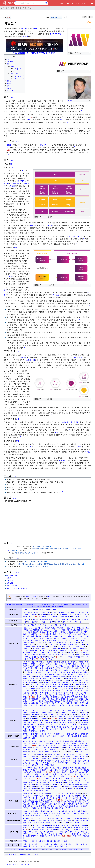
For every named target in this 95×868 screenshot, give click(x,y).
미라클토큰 (42, 770)
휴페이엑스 (33, 731)
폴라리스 (79, 655)
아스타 (83, 718)
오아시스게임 (45, 763)
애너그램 (31, 802)
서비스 (6, 183)
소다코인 (31, 718)
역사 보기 (59, 17)
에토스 (45, 780)
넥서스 (41, 628)
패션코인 (82, 727)
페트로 (64, 841)
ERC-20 (49, 225)
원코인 (71, 844)
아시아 (34, 849)
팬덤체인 (79, 788)
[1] (82, 111)
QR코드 (30, 120)
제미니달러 (44, 834)
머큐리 (38, 734)
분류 (6, 854)
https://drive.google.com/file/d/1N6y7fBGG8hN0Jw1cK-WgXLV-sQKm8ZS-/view (56, 548)
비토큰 (64, 798)
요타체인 (57, 804)
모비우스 (51, 625)
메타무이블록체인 (53, 632)
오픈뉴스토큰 (27, 782)
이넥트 (58, 691)
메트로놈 (72, 632)
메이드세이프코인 (59, 818)
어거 (53, 802)
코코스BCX (60, 763)
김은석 (9, 150)
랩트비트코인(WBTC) (59, 612)
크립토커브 (43, 846)
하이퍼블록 (78, 657)
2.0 (10, 548)
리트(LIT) (42, 743)
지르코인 (29, 749)
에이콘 (39, 780)
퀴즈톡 (48, 786)
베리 (42, 716)
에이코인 (48, 687)
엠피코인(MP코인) (75, 780)
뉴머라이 (45, 794)
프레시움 (69, 703)
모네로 (44, 734)
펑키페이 (32, 729)
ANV (24, 768)
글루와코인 (71, 710)
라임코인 (39, 811)
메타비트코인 (31, 674)
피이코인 (64, 751)
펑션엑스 (65, 822)
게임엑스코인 (40, 755)
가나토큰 (26, 794)
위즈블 (77, 646)
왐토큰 (50, 804)
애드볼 (55, 778)
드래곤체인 (81, 628)
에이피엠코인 (57, 687)
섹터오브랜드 (55, 745)
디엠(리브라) (62, 712)
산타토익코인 (48, 772)
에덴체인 (84, 640)
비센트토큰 (34, 830)
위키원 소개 (16, 865)
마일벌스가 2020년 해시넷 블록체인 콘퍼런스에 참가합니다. (34, 53)
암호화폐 (8, 605)
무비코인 (34, 770)
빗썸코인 (78, 830)
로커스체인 (45, 630)
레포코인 (59, 668)
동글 (36, 768)
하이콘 (70, 657)
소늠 (34, 820)
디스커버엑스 (59, 666)
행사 (79, 849)
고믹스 (25, 844)
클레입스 (35, 788)
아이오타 (47, 813)
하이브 (55, 705)
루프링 (69, 826)
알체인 (45, 640)
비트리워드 (42, 678)
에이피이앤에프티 (65, 685)
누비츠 (55, 664)
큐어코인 (84, 653)
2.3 (16, 548)
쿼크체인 (64, 653)
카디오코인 (60, 806)
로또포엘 (67, 668)
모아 (78, 632)
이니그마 (45, 648)
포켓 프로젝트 (45, 703)
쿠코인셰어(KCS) (32, 836)
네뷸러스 (32, 664)
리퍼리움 (57, 796)
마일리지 (36, 29)
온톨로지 (43, 804)
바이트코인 (56, 734)
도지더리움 (27, 620)
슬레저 (61, 718)
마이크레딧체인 (72, 796)
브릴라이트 (52, 759)
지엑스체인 (38, 806)
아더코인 (65, 638)
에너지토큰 (52, 747)
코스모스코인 (46, 653)
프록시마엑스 (74, 822)
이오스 (65, 648)
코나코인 (60, 749)
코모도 (85, 736)
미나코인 (42, 634)
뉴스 (8, 8)
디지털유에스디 (55, 826)
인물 (75, 849)
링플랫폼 (10, 583)
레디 (46, 668)
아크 (24, 640)
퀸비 (72, 749)
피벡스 (35, 738)
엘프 (82, 642)
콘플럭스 (56, 653)
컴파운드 (52, 749)
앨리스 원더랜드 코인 (67, 778)
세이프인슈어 (73, 798)
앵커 (57, 820)
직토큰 (36, 695)
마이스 (74, 670)
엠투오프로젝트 (12, 586)
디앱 (30, 447)
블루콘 (54, 716)
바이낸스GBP (35, 828)
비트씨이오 (60, 678)
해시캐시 (53, 609)
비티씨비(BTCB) (63, 830)
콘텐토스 (32, 786)
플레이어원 (30, 765)
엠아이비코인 (41, 644)
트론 (57, 788)
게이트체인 (27, 826)
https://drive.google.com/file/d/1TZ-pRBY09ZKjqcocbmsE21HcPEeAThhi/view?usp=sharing (50, 564)
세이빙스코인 (44, 745)
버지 (63, 734)
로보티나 (75, 668)
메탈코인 (65, 714)
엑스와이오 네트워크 (71, 687)
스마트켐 (44, 680)
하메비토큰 (82, 729)
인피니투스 (39, 693)
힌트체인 (69, 808)
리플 (44, 625)
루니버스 (54, 630)
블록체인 (24, 29)
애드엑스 (38, 802)
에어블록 (59, 802)
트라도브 (51, 699)
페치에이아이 (34, 703)
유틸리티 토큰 (77, 357)
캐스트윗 (53, 784)
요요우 (36, 782)
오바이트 (81, 644)
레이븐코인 (33, 743)
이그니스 (51, 691)
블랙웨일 (48, 676)
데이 (38, 826)
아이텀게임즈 (77, 761)
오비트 (53, 832)
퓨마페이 (56, 729)
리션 (48, 670)
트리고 (34, 808)
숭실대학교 (44, 145)
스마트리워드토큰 (35, 761)
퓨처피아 (61, 703)
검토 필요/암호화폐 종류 (18, 854)
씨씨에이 (73, 745)
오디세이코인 (52, 644)
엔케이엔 (60, 642)
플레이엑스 (39, 765)
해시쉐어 (84, 617)
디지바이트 (33, 757)
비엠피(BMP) (84, 770)
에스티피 (61, 747)
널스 (31, 628)
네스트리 (40, 664)
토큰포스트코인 (35, 699)
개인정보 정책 (7, 865)
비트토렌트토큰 (80, 818)
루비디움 (62, 630)
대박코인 (81, 664)
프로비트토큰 (67, 836)
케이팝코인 (67, 784)
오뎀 (85, 780)
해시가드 (79, 751)
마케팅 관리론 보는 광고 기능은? (25, 553)
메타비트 (74, 768)
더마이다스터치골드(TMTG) (59, 741)
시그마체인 (35, 638)
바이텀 (66, 743)
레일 (64, 826)
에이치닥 (76, 813)
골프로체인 (65, 662)
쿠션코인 (76, 725)
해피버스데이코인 (81, 705)
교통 (30, 849)
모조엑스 (40, 674)
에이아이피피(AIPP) (31, 736)
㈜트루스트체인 (55, 34)
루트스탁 (71, 612)
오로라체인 (62, 644)
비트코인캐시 (27, 617)
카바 (60, 695)
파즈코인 (74, 727)
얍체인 (77, 640)
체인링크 (51, 806)
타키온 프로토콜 (38, 822)
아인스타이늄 (46, 617)
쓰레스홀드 (60, 800)
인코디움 (31, 693)
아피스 (30, 685)
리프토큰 (80, 630)
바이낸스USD (47, 828)
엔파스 (31, 763)
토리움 (59, 727)
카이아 (80, 651)
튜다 (52, 788)
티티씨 (72, 655)
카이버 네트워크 (64, 834)
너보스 (25, 628)
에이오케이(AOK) (29, 642)
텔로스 (58, 655)
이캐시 (45, 609)
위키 (3, 8)
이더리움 (33, 225)
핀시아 (58, 657)
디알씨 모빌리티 (77, 666)
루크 (68, 630)
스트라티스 (80, 636)
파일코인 (57, 822)
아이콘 (84, 638)
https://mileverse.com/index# (41, 546)
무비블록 (26, 770)
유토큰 (69, 820)
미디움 (49, 634)
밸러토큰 (77, 828)
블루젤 (58, 798)
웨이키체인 (61, 646)
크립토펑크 (79, 749)
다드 (51, 794)
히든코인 (42, 731)
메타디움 (80, 672)
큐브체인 (71, 653)
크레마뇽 (85, 786)
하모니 (64, 657)
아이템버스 (81, 776)
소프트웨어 (73, 236)
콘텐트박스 (40, 786)
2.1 (12, 548)
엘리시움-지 (82, 802)
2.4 (18, 548)
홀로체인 (49, 659)
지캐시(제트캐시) (52, 736)
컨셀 (73, 695)
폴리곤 (54, 703)
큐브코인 (27, 808)
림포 (63, 796)
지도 (60, 849)
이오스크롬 (82, 648)
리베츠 (53, 811)
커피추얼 (49, 725)
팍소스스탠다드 (60, 701)
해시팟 (71, 705)
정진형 (70, 101)
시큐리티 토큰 (21, 357)
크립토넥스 (44, 836)
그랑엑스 (74, 662)
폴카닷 (87, 655)
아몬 (78, 718)
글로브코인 (62, 710)
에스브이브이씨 (38, 687)
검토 (49, 597)
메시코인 (75, 757)
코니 (84, 834)
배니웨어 (67, 674)
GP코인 (33, 710)
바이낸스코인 (58, 828)
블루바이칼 (74, 770)
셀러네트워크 (48, 636)
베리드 (74, 674)
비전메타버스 (72, 759)
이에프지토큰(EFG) (78, 747)
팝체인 (72, 788)
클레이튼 (34, 655)
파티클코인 (27, 738)
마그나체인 (39, 844)
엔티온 (83, 813)
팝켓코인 (70, 701)
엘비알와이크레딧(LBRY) (58, 780)
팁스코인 (48, 751)
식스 (81, 774)
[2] (10, 135)
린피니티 (61, 811)
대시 (32, 734)
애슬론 (30, 721)
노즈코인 (26, 712)
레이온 (52, 668)
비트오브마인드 (71, 678)
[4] (79, 319)
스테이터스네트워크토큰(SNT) (43, 800)
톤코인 (44, 699)
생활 (56, 849)
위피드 (83, 646)
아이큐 (73, 776)
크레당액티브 (57, 786)
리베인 (45, 796)
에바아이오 (27, 687)
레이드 (45, 757)
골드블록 (57, 662)
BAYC (25, 741)
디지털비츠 (28, 630)
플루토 (82, 703)
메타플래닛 (84, 757)
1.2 (14, 546)
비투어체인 (33, 678)
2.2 (14, 548)
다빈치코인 (35, 712)
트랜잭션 (62, 460)
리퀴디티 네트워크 (49, 714)
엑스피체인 (61, 721)
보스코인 (68, 634)
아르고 (72, 638)
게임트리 (49, 755)
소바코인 (57, 772)
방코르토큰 (68, 828)
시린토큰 (66, 680)
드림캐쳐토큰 (44, 768)
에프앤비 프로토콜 (80, 685)
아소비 (56, 776)
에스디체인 (67, 813)
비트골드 (38, 609)
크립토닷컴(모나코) (33, 727)
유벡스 (44, 691)
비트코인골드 (52, 615)
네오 (35, 628)
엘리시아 (57, 689)
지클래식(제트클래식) (73, 736)
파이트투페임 (53, 846)
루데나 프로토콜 (55, 757)
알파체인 (82, 800)
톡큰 (47, 788)
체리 (41, 695)
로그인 (86, 3)
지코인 (62, 736)
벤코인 (31, 676)
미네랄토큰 (35, 759)
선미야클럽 (74, 743)
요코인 (45, 646)
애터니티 (53, 640)
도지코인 (37, 612)
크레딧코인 (55, 697)
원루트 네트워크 (70, 832)
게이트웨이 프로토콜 (44, 710)
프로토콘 (27, 657)
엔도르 (74, 802)
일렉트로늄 (72, 723)
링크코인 (26, 828)
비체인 (25, 678)
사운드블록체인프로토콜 (32, 772)
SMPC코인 (40, 662)
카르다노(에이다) (75, 622)
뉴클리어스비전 (28, 811)
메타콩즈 (59, 743)
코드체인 (37, 653)
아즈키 (35, 747)
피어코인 (50, 657)
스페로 (75, 774)
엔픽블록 (34, 689)
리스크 (73, 630)
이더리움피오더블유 (46, 622)
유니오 (68, 782)
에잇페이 (46, 721)
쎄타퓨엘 (39, 776)
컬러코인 (29, 653)
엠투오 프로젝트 (68, 689)
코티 (70, 725)
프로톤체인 (72, 729)
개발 (22, 849)
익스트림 (81, 691)
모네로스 (73, 714)
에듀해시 (79, 778)
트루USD (57, 836)
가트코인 (49, 662)
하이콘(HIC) (63, 705)
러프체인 (46, 811)
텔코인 (25, 699)
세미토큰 (27, 745)
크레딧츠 (26, 655)
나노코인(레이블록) (30, 625)
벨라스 (61, 634)
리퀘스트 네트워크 (34, 714)
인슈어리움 (80, 804)
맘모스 (42, 632)
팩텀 (76, 701)
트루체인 (65, 655)
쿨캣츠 (67, 749)
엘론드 (76, 642)
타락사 (58, 815)
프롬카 (76, 703)
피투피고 (71, 751)
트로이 (33, 751)
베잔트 (47, 716)
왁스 (53, 763)
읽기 (48, 17)
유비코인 (63, 723)
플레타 (43, 657)
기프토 (81, 662)
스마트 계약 (8, 276)
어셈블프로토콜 (45, 685)
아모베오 (68, 800)
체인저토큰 (53, 834)
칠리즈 (55, 695)
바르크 (60, 674)
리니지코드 (31, 670)
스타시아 (29, 774)
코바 (78, 806)
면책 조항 (23, 865)
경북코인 (26, 841)
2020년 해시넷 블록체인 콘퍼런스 (19, 588)
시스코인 (68, 718)
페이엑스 (40, 729)
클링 (62, 697)
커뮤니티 (31, 8)
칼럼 (13, 8)
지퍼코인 (29, 695)
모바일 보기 (30, 865)
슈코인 (63, 636)
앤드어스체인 (62, 640)
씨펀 (46, 776)
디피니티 (40, 818)
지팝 (37, 784)
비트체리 (31, 636)
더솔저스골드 (71, 755)
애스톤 (36, 685)
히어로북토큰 (49, 765)
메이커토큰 (42, 672)
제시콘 (31, 784)
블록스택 (70, 818)
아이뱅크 (81, 745)
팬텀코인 (83, 701)
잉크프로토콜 (68, 693)
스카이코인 (71, 636)
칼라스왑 (75, 834)
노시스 (38, 794)
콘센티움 (46, 697)
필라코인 (50, 808)
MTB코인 (31, 662)
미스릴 (50, 770)
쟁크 (79, 723)
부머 (79, 634)
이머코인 (65, 691)
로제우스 (82, 668)
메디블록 (82, 796)
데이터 (24, 171)
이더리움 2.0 (74, 620)
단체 (49, 849)
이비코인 (73, 691)
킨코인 (67, 697)
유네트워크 (60, 782)
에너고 (55, 685)
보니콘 (52, 798)
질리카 (65, 622)
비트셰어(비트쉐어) (45, 620)
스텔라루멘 (62, 625)
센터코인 (85, 716)
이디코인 (71, 804)
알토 (85, 761)
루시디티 (29, 796)
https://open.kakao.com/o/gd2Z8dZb (34, 567)
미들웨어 (13, 551)
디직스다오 (82, 741)
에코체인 (40, 642)
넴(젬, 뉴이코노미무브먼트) (54, 628)
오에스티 (57, 620)
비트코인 (43, 615)
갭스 (32, 794)
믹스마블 (43, 759)
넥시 (34, 826)
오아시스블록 (31, 646)
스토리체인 (53, 774)
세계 (39, 849)
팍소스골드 (49, 701)
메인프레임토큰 (53, 672)
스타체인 (37, 774)
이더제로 (57, 622)
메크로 (63, 672)
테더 (51, 836)
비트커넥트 (55, 844)
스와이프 (45, 718)
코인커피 (63, 725)
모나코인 (27, 615)
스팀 (60, 774)
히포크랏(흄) (60, 808)
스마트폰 (78, 447)
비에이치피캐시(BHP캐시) (78, 676)
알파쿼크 (40, 778)
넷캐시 (25, 609)
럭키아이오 (39, 668)
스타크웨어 (85, 734)
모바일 (62, 120)
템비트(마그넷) (71, 763)
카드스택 (73, 651)
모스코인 (26, 759)
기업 (46, 849)
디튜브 (52, 768)
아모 (41, 813)
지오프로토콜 (40, 725)
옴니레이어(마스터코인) (61, 617)
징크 (45, 806)
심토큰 (86, 774)
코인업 (35, 846)
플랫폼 (76, 422)
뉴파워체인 (63, 664)
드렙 (88, 628)
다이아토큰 (72, 664)
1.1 (12, 546)
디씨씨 (67, 666)
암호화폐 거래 (30, 360)
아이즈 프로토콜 (76, 682)
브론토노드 (39, 676)
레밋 (40, 625)
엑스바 (53, 721)
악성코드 (56, 295)
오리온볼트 (79, 689)
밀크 (46, 674)
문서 (4, 17)
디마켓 (80, 755)
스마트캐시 (75, 734)
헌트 (24, 707)
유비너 (74, 782)
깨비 (41, 741)
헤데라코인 (40, 659)
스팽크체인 (67, 774)
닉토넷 (68, 628)
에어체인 (67, 802)
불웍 (68, 734)
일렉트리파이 (49, 693)
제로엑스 (35, 834)
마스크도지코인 (64, 670)
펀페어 (80, 763)
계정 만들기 (76, 3)
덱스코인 (45, 826)
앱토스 (71, 640)
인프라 (12, 186)
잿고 (76, 693)
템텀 (54, 727)
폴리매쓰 (56, 751)
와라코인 (49, 723)
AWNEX (26, 710)
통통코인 (66, 727)
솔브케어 (83, 798)
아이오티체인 (57, 813)
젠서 (30, 846)
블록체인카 (85, 811)
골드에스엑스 (33, 741)
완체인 (39, 646)
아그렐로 (46, 682)
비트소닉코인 (45, 830)
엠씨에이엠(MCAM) (74, 721)
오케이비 (60, 832)
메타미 (31, 798)
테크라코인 (83, 697)
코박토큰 (32, 697)
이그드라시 (36, 648)
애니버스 (48, 778)
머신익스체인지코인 (73, 811)
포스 (69, 122)
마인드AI (81, 670)
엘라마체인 (42, 689)
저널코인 (83, 693)
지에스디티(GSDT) (40, 749)
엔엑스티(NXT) (50, 642)
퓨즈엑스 (64, 729)
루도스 (59, 768)
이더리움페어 (32, 622)
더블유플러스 (45, 712)
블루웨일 (64, 676)
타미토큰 (75, 697)
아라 (50, 776)
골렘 (34, 818)
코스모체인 (85, 806)
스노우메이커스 (75, 772)
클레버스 (27, 788)
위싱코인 (51, 782)
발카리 (37, 716)
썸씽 (25, 776)
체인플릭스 (44, 784)
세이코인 (35, 745)
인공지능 (17, 849)
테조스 (52, 655)
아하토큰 (32, 778)
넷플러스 (48, 664)
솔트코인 (36, 680)
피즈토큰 (47, 705)
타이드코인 (75, 617)
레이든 (35, 620)
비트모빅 (51, 678)
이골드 (77, 844)
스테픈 (51, 680)
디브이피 (49, 666)
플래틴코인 (36, 657)
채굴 (24, 8)
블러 (27, 830)
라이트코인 (46, 612)
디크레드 (36, 630)
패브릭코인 (42, 808)
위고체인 (70, 646)
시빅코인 (74, 680)
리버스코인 (38, 796)
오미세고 (41, 723)
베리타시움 (82, 674)
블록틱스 (56, 676)
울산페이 (57, 841)
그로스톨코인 (27, 612)
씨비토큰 (38, 682)
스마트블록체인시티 (31, 813)
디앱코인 (74, 741)
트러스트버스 (61, 699)
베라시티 (57, 770)
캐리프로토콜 (70, 806)
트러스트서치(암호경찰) (75, 699)
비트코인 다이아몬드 (66, 615)
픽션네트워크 (38, 791)
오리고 (42, 736)
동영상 (18, 8)
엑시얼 (82, 687)
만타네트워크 (32, 672)
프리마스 (29, 791)
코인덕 (56, 725)
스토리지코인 (42, 820)
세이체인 (38, 636)
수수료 (87, 452)
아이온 (78, 638)
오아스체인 (30, 815)
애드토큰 (46, 802)
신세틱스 (65, 745)
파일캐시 (49, 822)
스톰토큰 (58, 680)
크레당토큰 (77, 786)
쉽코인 (38, 718)
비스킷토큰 (61, 759)
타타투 (42, 788)
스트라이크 (53, 718)
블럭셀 (47, 844)
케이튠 (60, 784)
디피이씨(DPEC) (74, 712)
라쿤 (40, 757)
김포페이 (34, 841)
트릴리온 (40, 751)
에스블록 (64, 844)
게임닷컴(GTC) (28, 755)
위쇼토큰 (43, 782)
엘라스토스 (68, 642)
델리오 (53, 712)
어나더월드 (42, 747)
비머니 (31, 609)
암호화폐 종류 (31, 597)
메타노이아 (71, 672)
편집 (52, 17)
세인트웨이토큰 (74, 716)
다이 (46, 741)
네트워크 (81, 236)
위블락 (64, 804)
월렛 (56, 432)
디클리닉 (78, 794)
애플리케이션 (21, 181)
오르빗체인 (72, 644)
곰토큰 (31, 844)
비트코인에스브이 (81, 615)
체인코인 (48, 695)
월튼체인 (38, 815)
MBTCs (30, 768)
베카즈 (55, 634)
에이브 (68, 747)
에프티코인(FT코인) (42, 832)
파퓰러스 (40, 701)
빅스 (72, 830)
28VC (25, 662)
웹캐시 (56, 723)
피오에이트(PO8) (37, 705)
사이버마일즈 (62, 716)
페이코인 (48, 729)
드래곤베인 (40, 666)
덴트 (71, 794)
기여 (67, 3)
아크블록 (31, 640)
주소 (70, 430)
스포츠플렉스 (48, 761)
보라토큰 (65, 770)
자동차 (26, 849)
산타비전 (81, 678)
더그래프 (57, 794)
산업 (42, 849)
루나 (24, 714)
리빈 (51, 796)
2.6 (22, 548)
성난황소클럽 (84, 743)
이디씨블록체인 (55, 648)
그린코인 (26, 734)
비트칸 (53, 830)
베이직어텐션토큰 (42, 798)
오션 (29, 804)
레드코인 (85, 712)
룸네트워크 (66, 757)
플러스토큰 (64, 846)
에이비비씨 (38, 721)
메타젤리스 (50, 743)
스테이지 (45, 774)
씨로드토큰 (30, 682)
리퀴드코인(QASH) (80, 826)
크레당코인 (67, 786)
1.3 (16, 546)
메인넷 (71, 422)
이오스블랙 (73, 648)
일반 (82, 849)
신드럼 (57, 761)
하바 (46, 791)
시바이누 (37, 617)
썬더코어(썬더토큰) (53, 638)
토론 (61, 3)
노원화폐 (42, 841)
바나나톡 (53, 674)
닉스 (63, 755)
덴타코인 (65, 794)
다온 (73, 628)
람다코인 (48, 818)
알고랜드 (38, 640)
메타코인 (64, 632)
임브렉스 (59, 693)
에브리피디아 (31, 780)
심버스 (42, 638)
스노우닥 (65, 772)
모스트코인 (82, 768)
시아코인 (51, 820)
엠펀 (37, 763)
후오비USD (77, 836)
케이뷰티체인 (81, 695)
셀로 (24, 718)
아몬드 (75, 800)
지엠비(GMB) (63, 651)
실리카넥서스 (66, 761)
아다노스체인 (56, 682)
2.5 (20, 548)
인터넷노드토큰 (49, 815)
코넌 (29, 822)
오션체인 (35, 804)
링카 (58, 714)
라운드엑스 (30, 668)
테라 (43, 727)
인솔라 (42, 651)
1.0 (10, 546)
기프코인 (57, 755)
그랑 (55, 710)
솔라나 (57, 636)
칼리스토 (67, 695)
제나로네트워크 (52, 651)
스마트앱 (29, 117)
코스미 (39, 697)
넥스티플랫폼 (82, 710)
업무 (53, 849)
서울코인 (49, 841)
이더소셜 (81, 782)
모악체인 (84, 632)
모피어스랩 (33, 634)
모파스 (25, 634)
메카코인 (66, 768)
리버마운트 (41, 670)
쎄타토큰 (32, 776)
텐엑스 (48, 727)
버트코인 (35, 615)
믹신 (49, 734)
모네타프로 (81, 714)
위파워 (38, 691)
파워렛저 (32, 701)
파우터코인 (64, 788)
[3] (84, 238)
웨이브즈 (53, 646)
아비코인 (65, 682)
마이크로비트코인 (82, 612)
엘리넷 (50, 689)
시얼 (80, 680)
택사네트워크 (43, 655)
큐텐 (18, 147)
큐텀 (78, 653)
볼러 (75, 634)
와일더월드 (30, 691)
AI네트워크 (27, 818)
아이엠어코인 (64, 776)
